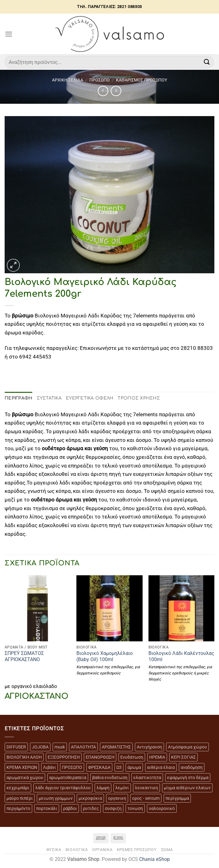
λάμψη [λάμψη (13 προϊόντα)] (103, 788)
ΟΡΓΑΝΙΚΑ (102, 850)
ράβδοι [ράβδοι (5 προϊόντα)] (70, 808)
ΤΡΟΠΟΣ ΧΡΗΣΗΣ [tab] (139, 398)
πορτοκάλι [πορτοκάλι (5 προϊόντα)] (47, 808)
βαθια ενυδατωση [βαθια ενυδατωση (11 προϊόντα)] (110, 778)
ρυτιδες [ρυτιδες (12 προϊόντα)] (91, 808)
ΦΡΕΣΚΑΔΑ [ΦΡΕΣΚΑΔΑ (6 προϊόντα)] (99, 767)
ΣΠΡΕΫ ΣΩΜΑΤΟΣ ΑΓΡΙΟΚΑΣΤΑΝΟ (24, 656)
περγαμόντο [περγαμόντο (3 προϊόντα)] (18, 808)
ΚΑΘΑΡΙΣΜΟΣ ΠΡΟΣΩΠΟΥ (142, 80)
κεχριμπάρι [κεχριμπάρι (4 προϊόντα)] (18, 788)
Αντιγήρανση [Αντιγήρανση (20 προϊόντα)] (149, 747)
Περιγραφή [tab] (19, 398)
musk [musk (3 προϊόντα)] (60, 747)
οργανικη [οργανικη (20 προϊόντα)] (117, 798)
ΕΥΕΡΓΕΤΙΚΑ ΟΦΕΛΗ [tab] (90, 398)
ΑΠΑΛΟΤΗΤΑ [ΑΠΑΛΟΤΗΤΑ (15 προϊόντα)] (83, 747)
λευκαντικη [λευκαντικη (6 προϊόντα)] (146, 788)
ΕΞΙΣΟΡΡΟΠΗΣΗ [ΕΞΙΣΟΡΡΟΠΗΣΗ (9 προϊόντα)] (64, 757)
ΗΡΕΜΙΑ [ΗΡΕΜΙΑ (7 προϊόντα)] (157, 757)
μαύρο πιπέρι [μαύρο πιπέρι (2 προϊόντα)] (20, 798)
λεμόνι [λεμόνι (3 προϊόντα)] (122, 788)
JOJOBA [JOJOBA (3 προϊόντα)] (40, 747)
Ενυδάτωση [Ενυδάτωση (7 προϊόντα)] (132, 757)
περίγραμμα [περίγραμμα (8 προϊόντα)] (177, 798)
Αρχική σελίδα (68, 80)
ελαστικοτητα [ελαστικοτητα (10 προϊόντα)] (147, 778)
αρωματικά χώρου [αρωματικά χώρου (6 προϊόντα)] (25, 778)
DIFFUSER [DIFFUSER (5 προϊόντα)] (16, 747)
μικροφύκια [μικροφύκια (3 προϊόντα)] (90, 798)
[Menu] (9, 34)
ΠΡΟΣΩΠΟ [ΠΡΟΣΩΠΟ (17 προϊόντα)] (72, 767)
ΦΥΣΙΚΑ (54, 850)
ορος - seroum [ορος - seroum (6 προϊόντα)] (146, 798)
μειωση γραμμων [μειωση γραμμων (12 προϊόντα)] (56, 798)
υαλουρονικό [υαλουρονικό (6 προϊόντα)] (162, 808)
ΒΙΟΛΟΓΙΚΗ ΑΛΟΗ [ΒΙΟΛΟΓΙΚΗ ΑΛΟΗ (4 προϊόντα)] (24, 757)
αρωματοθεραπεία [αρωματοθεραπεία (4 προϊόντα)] (68, 778)
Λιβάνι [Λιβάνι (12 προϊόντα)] (49, 767)
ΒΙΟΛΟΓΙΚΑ (77, 850)
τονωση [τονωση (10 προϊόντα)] (135, 808)
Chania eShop (155, 859)
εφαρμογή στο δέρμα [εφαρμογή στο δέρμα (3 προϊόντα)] (188, 778)
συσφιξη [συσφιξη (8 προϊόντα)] (113, 808)
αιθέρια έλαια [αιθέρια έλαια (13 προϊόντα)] (161, 767)
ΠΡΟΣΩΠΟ (100, 80)
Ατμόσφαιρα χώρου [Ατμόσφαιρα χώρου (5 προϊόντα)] (187, 747)
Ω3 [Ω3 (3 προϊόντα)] (119, 767)
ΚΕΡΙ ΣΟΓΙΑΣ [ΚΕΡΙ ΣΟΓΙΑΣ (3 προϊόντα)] (183, 757)
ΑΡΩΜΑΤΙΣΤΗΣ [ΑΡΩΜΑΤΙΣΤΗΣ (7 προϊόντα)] (116, 747)
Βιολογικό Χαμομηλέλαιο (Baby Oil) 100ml (105, 656)
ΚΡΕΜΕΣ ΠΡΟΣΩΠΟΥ (137, 850)
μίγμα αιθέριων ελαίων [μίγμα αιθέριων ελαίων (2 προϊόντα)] (187, 788)
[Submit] (207, 62)
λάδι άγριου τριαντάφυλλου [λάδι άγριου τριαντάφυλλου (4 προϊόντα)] (63, 788)
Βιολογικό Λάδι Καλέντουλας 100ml (181, 656)
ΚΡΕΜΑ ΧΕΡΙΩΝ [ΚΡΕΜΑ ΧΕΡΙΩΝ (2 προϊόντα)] (22, 767)
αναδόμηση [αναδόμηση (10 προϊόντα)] (192, 767)
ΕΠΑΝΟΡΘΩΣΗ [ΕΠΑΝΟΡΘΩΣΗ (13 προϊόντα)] (100, 757)
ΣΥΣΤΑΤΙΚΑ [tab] (49, 398)
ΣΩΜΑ (167, 850)
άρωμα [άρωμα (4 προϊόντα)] (134, 767)
